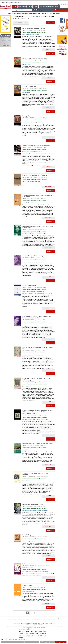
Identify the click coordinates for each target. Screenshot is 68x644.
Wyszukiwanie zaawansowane (39, 11)
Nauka (3, 37)
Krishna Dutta (45, 511)
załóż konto (65, 4)
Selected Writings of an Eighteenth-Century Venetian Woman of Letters (38, 348)
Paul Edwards (40, 122)
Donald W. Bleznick (35, 181)
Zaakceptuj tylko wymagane (47, 642)
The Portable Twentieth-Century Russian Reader (36, 146)
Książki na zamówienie (23, 7)
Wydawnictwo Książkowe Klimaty (33, 623)
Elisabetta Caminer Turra (28, 355)
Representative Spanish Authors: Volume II (35, 175)
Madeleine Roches (27, 324)
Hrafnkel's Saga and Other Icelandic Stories (35, 58)
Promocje (30, 7)
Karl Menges (37, 419)
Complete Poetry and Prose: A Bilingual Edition (36, 256)
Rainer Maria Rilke (27, 572)
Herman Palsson (26, 92)
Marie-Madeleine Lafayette (29, 292)
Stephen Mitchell (44, 572)
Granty (36, 7)
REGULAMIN (31, 619)
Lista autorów (52, 623)
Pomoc (57, 7)
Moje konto (51, 7)
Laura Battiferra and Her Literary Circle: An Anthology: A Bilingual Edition (38, 227)
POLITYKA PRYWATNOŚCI (40, 619)
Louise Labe (25, 262)
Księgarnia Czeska (21, 623)
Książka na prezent (43, 7)
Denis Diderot (26, 35)
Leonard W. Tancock (34, 35)
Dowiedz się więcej (20, 642)
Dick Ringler (25, 450)
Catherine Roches (35, 324)
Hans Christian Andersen (28, 592)
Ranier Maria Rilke (36, 572)
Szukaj (14, 7)
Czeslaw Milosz (26, 541)
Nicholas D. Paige (40, 292)
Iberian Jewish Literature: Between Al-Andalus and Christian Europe (37, 379)
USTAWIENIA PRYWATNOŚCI (53, 619)
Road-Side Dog (27, 535)
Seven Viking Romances (29, 86)
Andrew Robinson (37, 511)
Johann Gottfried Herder (28, 419)
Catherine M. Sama (39, 355)
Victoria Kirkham (42, 234)
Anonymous (25, 122)
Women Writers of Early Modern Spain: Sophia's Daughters (36, 474)
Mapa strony (45, 623)
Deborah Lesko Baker (33, 262)
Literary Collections (32, 17)
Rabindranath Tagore (27, 511)
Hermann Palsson (26, 64)
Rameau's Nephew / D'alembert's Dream (34, 28)
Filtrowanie (51, 23)
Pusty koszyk (60, 10)
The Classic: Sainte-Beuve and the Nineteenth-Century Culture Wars (38, 196)
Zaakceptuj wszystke (61, 642)
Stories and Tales (27, 585)
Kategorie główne (6, 35)
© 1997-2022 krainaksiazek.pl (15, 619)
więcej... (3, 40)
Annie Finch (41, 262)
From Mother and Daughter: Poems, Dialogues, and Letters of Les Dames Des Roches (37, 317)
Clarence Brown (30, 152)
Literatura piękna (5, 39)
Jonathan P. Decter (27, 386)
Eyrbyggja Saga (27, 116)
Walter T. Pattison (27, 181)
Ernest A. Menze (44, 419)
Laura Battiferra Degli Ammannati (30, 234)
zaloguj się (59, 4)
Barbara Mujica (26, 481)
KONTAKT (25, 619)
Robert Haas (33, 541)
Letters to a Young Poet (29, 564)
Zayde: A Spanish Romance (30, 286)
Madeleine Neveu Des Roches (47, 324)
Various (24, 152)
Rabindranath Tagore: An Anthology (33, 504)
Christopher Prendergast (28, 203)
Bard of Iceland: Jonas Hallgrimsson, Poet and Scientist (38, 444)
